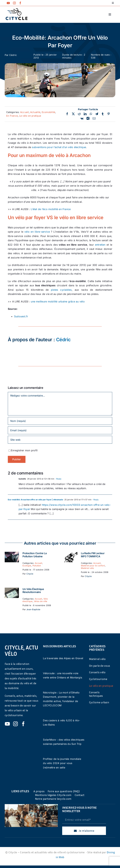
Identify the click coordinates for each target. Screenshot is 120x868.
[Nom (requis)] (60, 421)
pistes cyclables (61, 290)
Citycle (30, 574)
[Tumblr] (103, 114)
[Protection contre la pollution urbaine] (12, 554)
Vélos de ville (41, 601)
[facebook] (20, 3)
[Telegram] (97, 114)
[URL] (60, 440)
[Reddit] (79, 114)
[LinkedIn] (85, 114)
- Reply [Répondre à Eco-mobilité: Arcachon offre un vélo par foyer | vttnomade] (95, 500)
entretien (100, 245)
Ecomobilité (49, 112)
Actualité (35, 112)
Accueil (25, 112)
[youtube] (8, 3)
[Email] (94, 118)
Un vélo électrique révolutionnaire (33, 591)
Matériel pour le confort (93, 566)
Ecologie (27, 566)
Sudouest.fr (21, 316)
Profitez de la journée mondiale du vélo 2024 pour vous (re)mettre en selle (62, 763)
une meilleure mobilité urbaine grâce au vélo (58, 301)
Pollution (37, 566)
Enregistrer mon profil (24, 450)
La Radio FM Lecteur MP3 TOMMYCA (93, 555)
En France (12, 116)
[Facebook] (67, 114)
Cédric (13, 55)
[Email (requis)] (60, 430)
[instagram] (14, 3)
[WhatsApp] (91, 114)
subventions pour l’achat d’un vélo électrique (59, 147)
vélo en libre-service (37, 232)
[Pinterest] (109, 114)
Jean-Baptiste (33, 609)
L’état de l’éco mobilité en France (51, 209)
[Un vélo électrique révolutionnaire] (12, 590)
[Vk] (82, 118)
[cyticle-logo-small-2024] (17, 10)
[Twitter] (73, 114)
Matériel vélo (87, 568)
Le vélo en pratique (30, 116)
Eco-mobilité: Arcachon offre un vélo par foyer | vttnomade (35, 500)
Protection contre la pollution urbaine (35, 555)
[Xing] (88, 118)
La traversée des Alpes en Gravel (63, 658)
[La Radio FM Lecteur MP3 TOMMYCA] (70, 554)
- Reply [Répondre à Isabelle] (58, 479)
